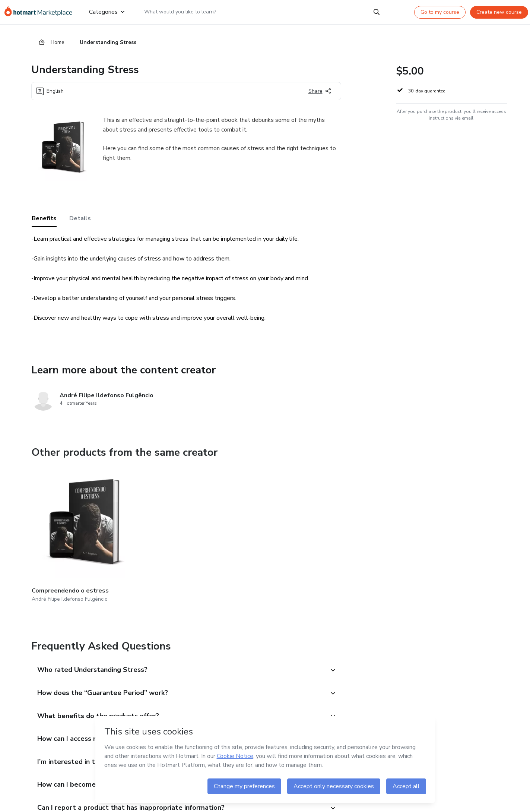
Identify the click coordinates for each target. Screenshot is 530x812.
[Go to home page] (41, 12)
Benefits (44, 219)
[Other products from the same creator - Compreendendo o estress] (73, 523)
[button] (178, 644)
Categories (107, 12)
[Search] (377, 12)
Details (80, 219)
